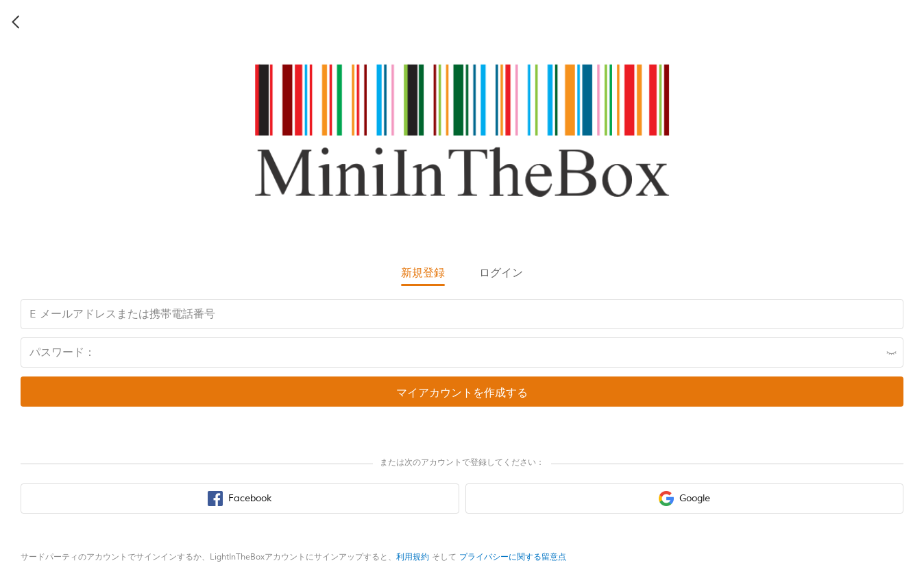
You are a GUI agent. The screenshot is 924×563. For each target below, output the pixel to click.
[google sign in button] (685, 499)
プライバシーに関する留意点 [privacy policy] (513, 557)
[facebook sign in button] (240, 499)
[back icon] (16, 22)
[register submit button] (462, 392)
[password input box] (462, 352)
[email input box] (462, 314)
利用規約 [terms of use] (413, 557)
